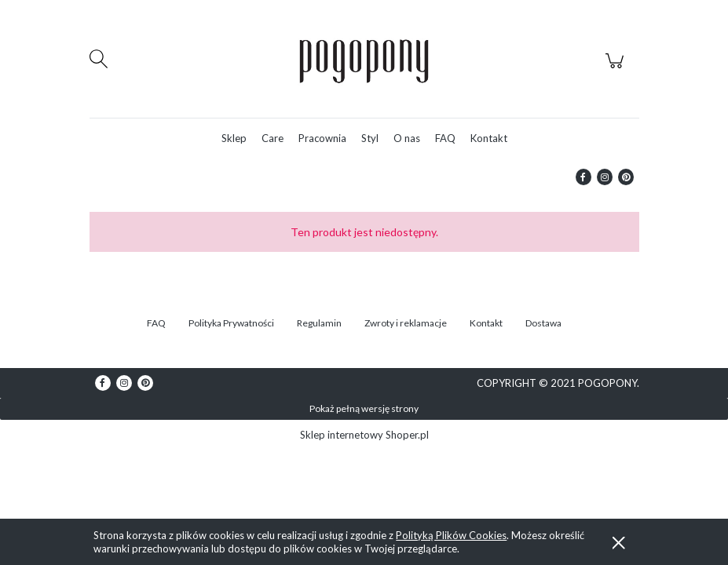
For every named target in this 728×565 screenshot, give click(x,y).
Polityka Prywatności (231, 323)
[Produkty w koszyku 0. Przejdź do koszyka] (617, 69)
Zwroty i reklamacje (406, 323)
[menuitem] (234, 139)
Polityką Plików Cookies (451, 535)
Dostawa (543, 323)
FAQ (156, 323)
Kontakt (486, 323)
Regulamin (319, 323)
